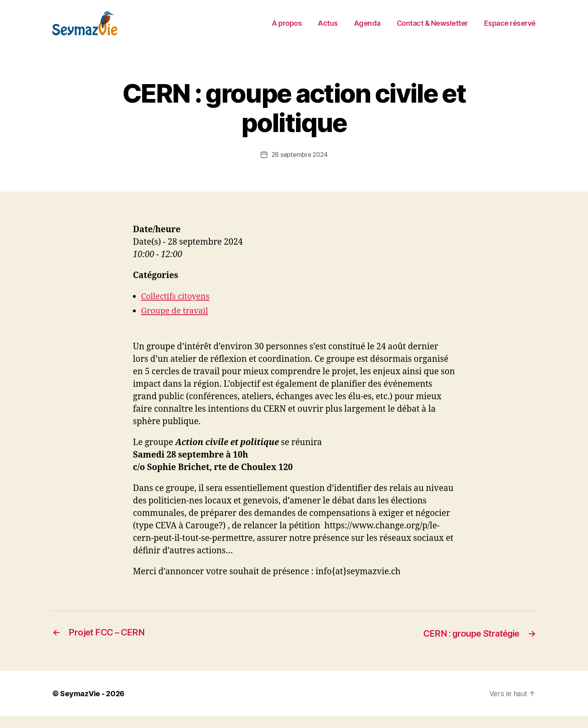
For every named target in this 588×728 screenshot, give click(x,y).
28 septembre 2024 (299, 167)
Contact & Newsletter (432, 29)
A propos (287, 29)
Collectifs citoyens (177, 308)
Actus (328, 29)
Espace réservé (510, 29)
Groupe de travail (176, 323)
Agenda (367, 29)
